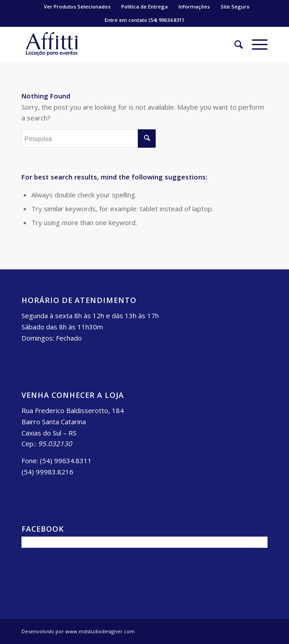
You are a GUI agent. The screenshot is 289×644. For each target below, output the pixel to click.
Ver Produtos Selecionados (77, 6)
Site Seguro (235, 6)
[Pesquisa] (234, 44)
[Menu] (255, 44)
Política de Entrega (144, 6)
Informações (194, 6)
